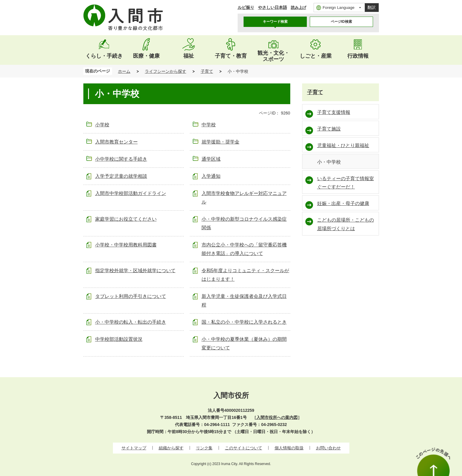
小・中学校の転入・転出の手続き (131, 322)
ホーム (124, 71)
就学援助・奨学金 (221, 142)
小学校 (102, 125)
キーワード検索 (275, 22)
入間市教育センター (116, 142)
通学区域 (211, 159)
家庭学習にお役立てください (126, 219)
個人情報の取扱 (289, 448)
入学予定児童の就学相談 (121, 176)
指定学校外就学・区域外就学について (135, 271)
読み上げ (299, 8)
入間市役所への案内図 (277, 417)
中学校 (209, 125)
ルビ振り (246, 7)
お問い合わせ (328, 448)
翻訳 (372, 7)
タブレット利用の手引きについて (131, 296)
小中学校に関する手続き (121, 159)
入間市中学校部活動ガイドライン (131, 193)
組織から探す (171, 448)
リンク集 (204, 448)
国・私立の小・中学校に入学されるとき (244, 322)
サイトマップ (134, 448)
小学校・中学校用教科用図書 (126, 245)
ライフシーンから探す (166, 71)
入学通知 (211, 176)
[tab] (275, 22)
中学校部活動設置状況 (119, 339)
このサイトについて (244, 448)
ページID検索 (341, 22)
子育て (207, 71)
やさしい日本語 (273, 7)
